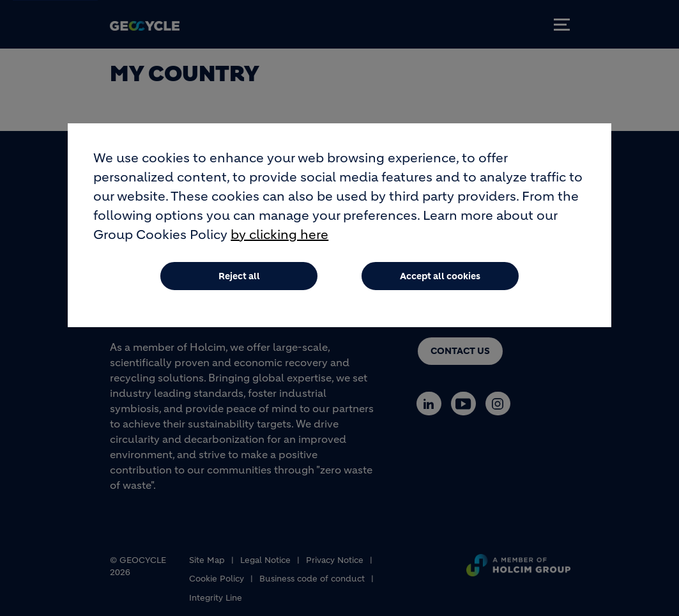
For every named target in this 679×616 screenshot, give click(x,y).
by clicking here (279, 235)
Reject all (239, 276)
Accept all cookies (440, 276)
